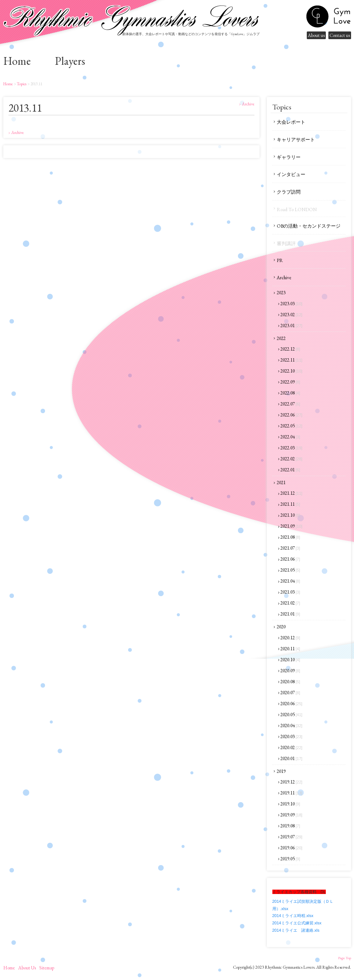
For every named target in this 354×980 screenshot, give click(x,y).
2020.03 (291, 736)
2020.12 (290, 638)
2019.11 (291, 793)
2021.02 (290, 603)
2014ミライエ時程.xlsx (293, 916)
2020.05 (291, 715)
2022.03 (291, 448)
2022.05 (291, 426)
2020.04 (291, 725)
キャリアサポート (296, 140)
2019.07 (291, 837)
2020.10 (290, 660)
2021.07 (290, 548)
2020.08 (290, 682)
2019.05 (290, 859)
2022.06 (291, 415)
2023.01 (291, 326)
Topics (21, 84)
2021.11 (290, 504)
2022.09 (290, 382)
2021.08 (290, 537)
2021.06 (290, 559)
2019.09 (291, 815)
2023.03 (291, 304)
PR (280, 260)
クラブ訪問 (289, 192)
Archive (284, 278)
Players (70, 61)
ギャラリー (289, 157)
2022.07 (290, 404)
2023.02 (291, 315)
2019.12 (291, 782)
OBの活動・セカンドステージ (309, 226)
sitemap (47, 968)
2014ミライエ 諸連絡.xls (296, 930)
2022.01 (290, 470)
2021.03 (290, 592)
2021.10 (290, 515)
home (17, 61)
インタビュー (291, 174)
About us (316, 35)
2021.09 (291, 526)
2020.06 (291, 704)
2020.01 (291, 758)
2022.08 (290, 393)
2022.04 (290, 437)
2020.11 (290, 649)
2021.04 (290, 581)
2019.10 (290, 804)
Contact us (340, 35)
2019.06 (291, 848)
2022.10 (291, 371)
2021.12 (291, 493)
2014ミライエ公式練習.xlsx (297, 923)
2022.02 (291, 459)
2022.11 (291, 360)
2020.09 (290, 671)
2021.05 (290, 570)
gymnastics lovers (328, 16)
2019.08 (290, 826)
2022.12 (290, 349)
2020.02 (291, 747)
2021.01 (290, 614)
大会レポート (291, 122)
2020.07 (290, 693)
